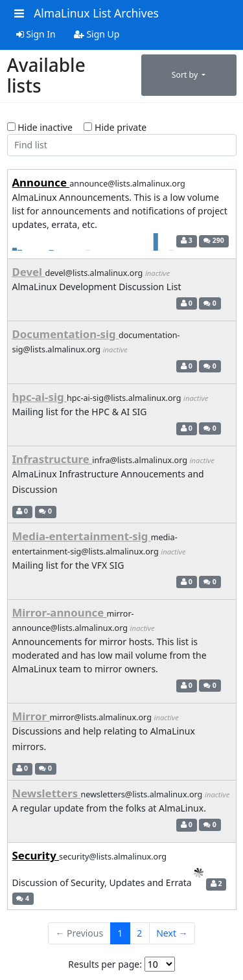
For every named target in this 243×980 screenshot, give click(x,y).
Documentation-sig (65, 334)
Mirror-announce (60, 612)
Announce (41, 182)
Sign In (36, 34)
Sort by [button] (186, 75)
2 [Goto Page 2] (139, 927)
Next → (172, 927)
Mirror (31, 716)
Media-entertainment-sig (82, 536)
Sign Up (97, 34)
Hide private (115, 127)
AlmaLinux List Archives (96, 13)
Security (36, 849)
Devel (29, 272)
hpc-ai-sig (40, 397)
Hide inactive (40, 127)
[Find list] (122, 145)
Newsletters (47, 783)
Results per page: (105, 958)
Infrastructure (52, 459)
